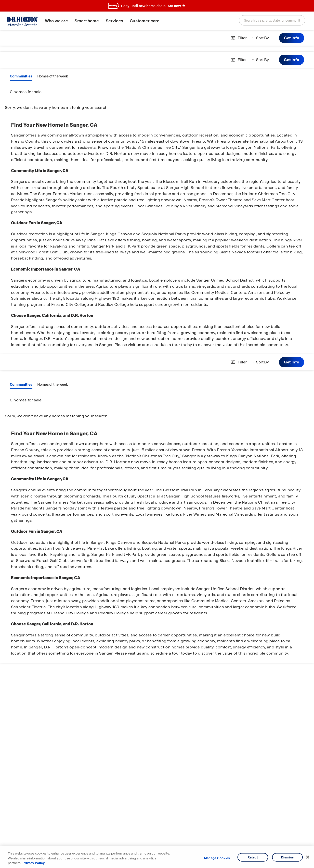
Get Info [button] (292, 38)
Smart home (87, 21)
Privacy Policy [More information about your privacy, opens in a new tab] (34, 863)
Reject (253, 857)
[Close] (308, 857)
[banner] (157, 6)
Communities (21, 76)
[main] (157, 449)
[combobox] (272, 20)
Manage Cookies (217, 858)
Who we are (56, 21)
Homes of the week (53, 76)
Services (114, 21)
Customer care (145, 21)
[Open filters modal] (238, 38)
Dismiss (287, 857)
